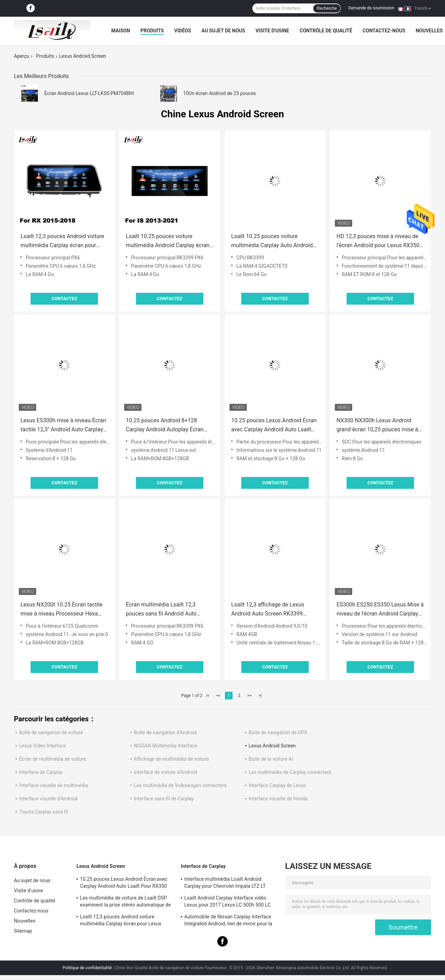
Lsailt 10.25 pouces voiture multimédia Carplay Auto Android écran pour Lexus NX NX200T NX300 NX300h (272, 241)
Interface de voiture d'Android (165, 772)
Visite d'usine (272, 31)
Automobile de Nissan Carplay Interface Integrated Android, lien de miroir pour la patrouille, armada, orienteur (228, 921)
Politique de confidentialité (87, 968)
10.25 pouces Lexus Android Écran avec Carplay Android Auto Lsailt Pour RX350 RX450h (274, 426)
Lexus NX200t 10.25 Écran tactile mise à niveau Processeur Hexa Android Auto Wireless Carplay (62, 610)
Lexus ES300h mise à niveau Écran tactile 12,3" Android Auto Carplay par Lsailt (63, 426)
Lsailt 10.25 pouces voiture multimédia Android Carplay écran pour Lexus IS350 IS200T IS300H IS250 (168, 241)
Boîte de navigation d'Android (165, 732)
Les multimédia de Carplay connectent (290, 772)
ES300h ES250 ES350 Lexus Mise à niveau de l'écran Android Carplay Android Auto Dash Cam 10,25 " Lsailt (380, 610)
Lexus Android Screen (272, 746)
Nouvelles (429, 31)
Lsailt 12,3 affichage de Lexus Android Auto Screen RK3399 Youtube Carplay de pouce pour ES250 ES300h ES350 (270, 610)
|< (208, 696)
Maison (121, 31)
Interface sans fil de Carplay (164, 799)
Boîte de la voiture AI (271, 759)
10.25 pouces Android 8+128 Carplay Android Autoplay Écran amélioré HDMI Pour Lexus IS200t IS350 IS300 (168, 426)
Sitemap (23, 931)
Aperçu (22, 56)
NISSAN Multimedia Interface (165, 746)
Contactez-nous (384, 31)
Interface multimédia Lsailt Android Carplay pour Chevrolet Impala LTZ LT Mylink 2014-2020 (225, 884)
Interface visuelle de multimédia (54, 785)
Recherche (327, 8)
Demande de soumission (371, 8)
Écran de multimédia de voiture (52, 759)
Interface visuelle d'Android (48, 799)
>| (260, 696)
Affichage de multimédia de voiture (171, 759)
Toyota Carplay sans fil (44, 812)
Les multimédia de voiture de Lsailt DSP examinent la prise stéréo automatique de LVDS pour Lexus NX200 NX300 (125, 902)
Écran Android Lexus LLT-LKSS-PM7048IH (89, 93)
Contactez (64, 299)
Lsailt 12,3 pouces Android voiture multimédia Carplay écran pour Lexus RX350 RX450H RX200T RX (62, 241)
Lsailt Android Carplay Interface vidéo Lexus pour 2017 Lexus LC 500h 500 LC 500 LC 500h (228, 902)
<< (218, 696)
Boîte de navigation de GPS (278, 732)
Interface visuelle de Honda (278, 799)
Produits (152, 31)
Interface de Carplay (41, 772)
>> (249, 696)
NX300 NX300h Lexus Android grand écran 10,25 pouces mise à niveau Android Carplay (377, 426)
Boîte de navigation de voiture (51, 732)
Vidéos (183, 31)
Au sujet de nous (223, 31)
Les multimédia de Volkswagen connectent (180, 785)
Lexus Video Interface (43, 746)
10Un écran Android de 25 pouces (220, 93)
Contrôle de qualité (326, 31)
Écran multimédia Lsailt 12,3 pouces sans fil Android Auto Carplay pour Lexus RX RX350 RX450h (163, 610)
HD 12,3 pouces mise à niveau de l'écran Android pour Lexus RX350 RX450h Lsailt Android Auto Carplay (378, 241)
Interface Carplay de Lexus (277, 785)
